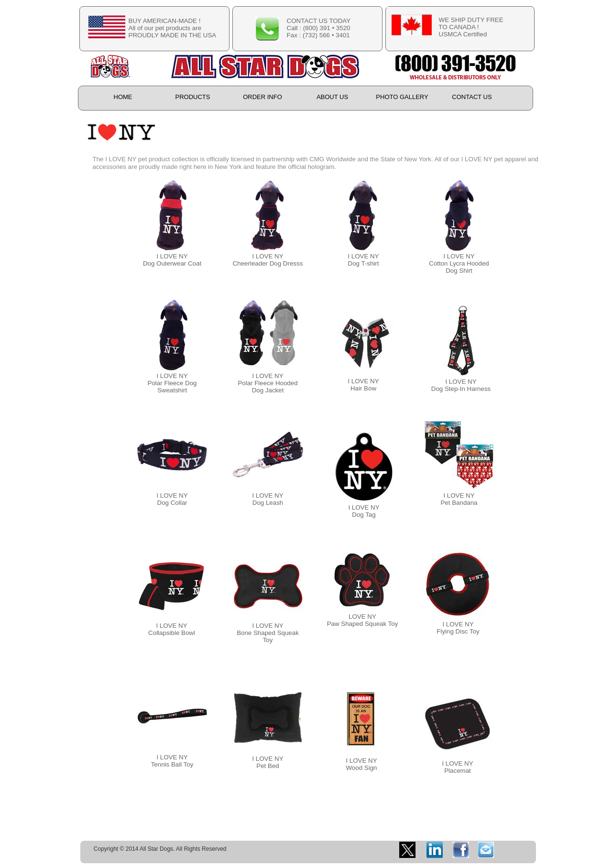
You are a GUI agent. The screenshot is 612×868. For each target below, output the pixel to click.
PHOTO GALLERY (402, 97)
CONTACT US (472, 97)
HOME (123, 97)
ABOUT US (332, 97)
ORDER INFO (262, 97)
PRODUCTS (193, 97)
